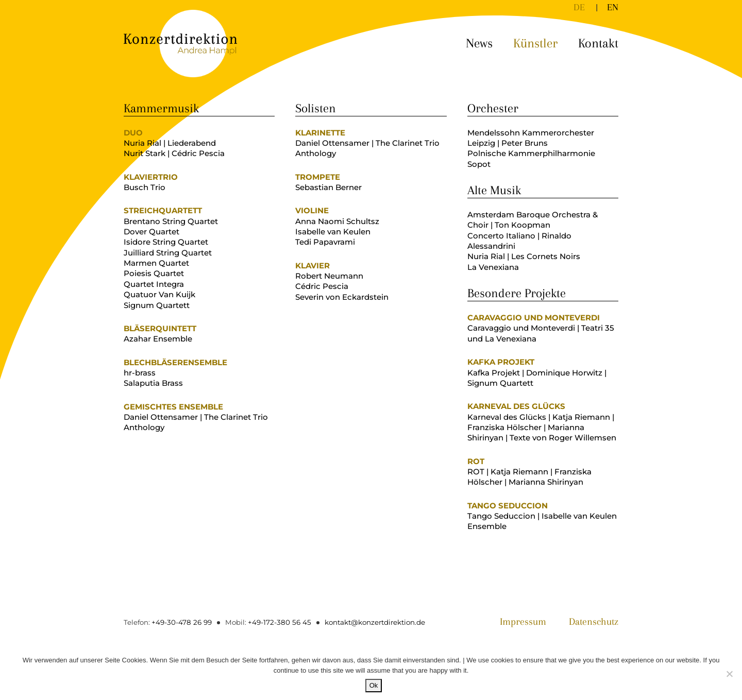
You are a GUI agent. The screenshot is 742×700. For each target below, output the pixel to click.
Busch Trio (145, 187)
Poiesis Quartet (154, 273)
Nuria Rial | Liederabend (170, 143)
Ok (374, 685)
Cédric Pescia (322, 286)
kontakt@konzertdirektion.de (370, 622)
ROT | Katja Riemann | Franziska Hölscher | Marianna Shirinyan (529, 477)
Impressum (518, 622)
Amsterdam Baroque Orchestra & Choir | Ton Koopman (533, 220)
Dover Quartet (151, 232)
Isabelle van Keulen (333, 232)
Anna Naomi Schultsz (337, 221)
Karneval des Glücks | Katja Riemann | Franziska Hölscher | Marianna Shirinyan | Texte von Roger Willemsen (542, 428)
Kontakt (598, 43)
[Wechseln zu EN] (613, 7)
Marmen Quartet (156, 263)
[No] (729, 674)
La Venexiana (493, 267)
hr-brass (140, 373)
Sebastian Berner (328, 187)
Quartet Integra (154, 284)
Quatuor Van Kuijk (159, 294)
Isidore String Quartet (166, 242)
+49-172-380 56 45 (276, 622)
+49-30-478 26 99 (181, 622)
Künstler (535, 43)
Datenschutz (592, 622)
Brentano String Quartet (171, 221)
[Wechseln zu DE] (579, 7)
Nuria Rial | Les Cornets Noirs (524, 256)
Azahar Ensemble (158, 339)
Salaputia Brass (153, 383)
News (479, 43)
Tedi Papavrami (325, 242)
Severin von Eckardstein (342, 297)
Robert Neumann (329, 276)
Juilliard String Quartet (168, 253)
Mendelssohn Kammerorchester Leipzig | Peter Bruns (531, 138)
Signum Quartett (157, 305)
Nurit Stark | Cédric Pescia (174, 153)
